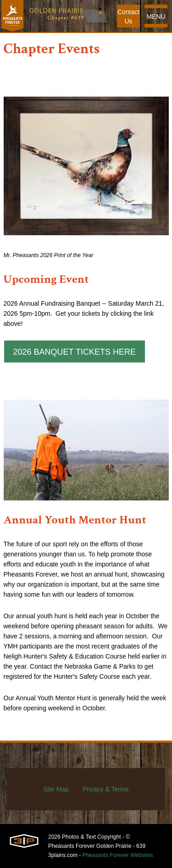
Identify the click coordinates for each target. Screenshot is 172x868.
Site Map (56, 789)
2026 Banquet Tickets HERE (75, 352)
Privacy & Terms (106, 789)
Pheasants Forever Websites (118, 855)
